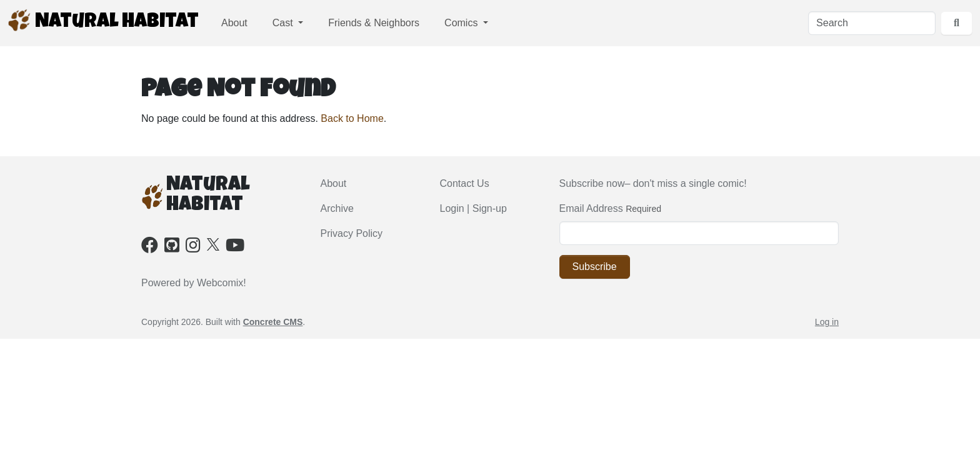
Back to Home (352, 118)
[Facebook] (150, 248)
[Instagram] (193, 248)
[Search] (872, 23)
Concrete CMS (273, 322)
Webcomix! (222, 283)
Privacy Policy (352, 233)
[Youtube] (235, 248)
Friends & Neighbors (374, 23)
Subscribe (595, 267)
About (234, 23)
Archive (337, 208)
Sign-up (490, 208)
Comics (462, 23)
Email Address (591, 208)
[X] (213, 243)
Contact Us (465, 183)
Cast (284, 23)
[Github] (172, 248)
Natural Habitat (103, 21)
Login (452, 208)
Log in (827, 322)
